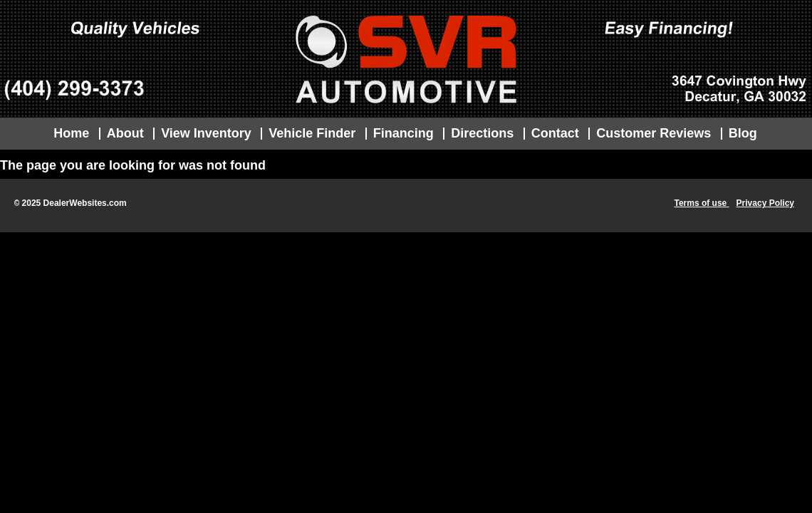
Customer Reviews (654, 133)
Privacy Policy (765, 203)
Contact (555, 133)
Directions (482, 133)
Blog (743, 133)
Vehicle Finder (312, 133)
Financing (404, 133)
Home (71, 133)
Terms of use (701, 203)
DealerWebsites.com (85, 203)
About (125, 133)
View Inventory (206, 133)
